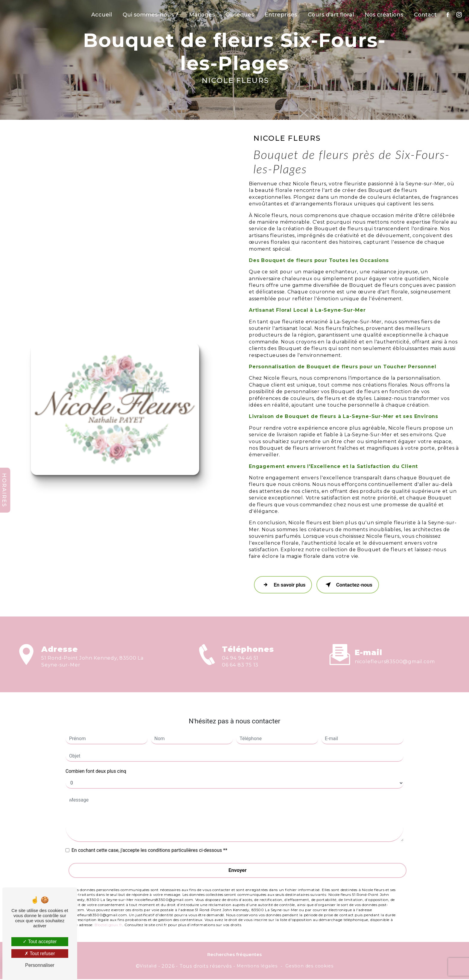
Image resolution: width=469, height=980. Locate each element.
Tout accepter (40, 942)
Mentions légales (257, 967)
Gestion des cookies (309, 967)
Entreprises (280, 15)
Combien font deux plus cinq (96, 759)
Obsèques (239, 15)
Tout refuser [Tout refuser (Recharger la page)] (40, 954)
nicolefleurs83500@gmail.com (395, 650)
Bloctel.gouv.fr (108, 913)
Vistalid (148, 967)
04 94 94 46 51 (240, 672)
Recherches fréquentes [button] (234, 955)
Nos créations (383, 15)
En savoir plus (284, 585)
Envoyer (238, 858)
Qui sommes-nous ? (150, 15)
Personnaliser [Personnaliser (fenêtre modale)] (40, 965)
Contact (425, 15)
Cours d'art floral (330, 15)
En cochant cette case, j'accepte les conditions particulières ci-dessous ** (149, 839)
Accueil (101, 15)
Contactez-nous (350, 585)
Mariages (201, 15)
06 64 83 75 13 (240, 678)
